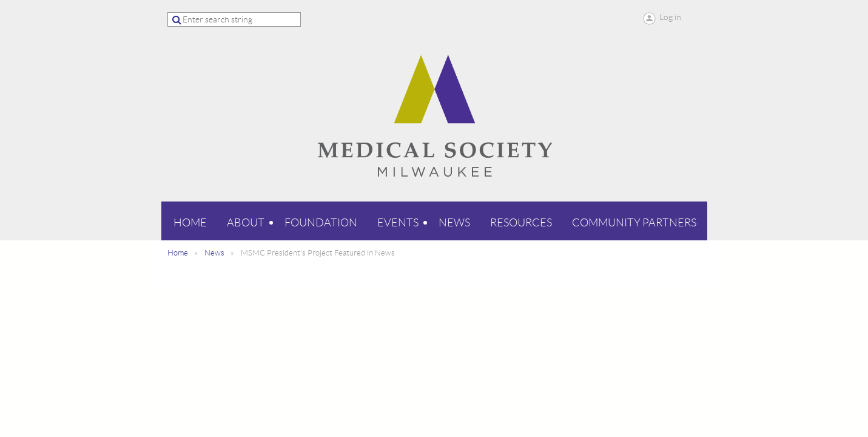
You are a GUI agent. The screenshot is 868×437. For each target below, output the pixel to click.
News (214, 253)
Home (178, 253)
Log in (670, 17)
